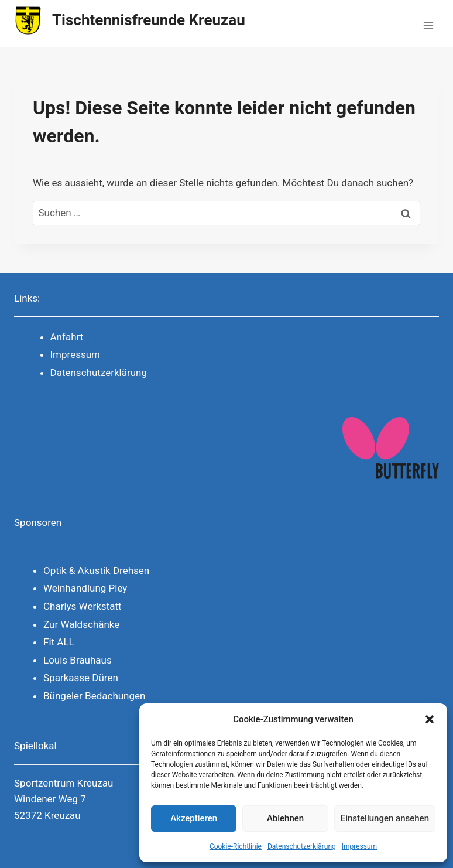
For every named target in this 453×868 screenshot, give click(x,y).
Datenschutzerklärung (302, 846)
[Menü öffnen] (428, 23)
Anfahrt (67, 337)
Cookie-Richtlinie (236, 846)
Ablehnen (285, 818)
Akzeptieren (194, 818)
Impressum (359, 846)
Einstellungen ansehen (385, 818)
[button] (430, 719)
